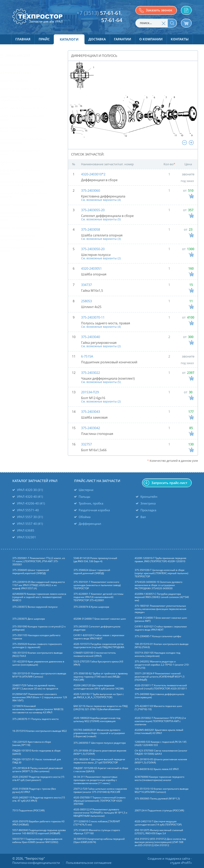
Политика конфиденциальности (36, 863)
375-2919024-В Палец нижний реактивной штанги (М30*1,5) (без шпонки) (38, 770)
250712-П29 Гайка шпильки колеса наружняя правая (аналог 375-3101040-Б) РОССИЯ (100, 790)
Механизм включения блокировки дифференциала (33, 141)
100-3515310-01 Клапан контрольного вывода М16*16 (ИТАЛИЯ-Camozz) (39, 675)
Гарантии (123, 39)
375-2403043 (91, 412)
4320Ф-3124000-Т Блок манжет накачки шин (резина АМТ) (161, 619)
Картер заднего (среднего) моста (32, 108)
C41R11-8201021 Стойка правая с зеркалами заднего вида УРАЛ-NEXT (161, 628)
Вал (143, 517)
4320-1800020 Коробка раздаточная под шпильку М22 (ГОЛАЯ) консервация (97, 720)
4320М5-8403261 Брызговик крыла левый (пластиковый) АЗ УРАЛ (159, 732)
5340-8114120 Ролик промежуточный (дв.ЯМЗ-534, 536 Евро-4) (95, 560)
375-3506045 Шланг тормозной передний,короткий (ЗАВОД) (31, 572)
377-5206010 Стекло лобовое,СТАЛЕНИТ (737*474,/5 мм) (97, 823)
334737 (86, 285)
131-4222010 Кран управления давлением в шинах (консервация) (38, 663)
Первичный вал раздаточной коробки (30, 152)
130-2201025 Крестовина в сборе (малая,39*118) (32, 744)
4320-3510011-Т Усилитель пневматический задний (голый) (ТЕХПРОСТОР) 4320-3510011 (161, 687)
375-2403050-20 (93, 249)
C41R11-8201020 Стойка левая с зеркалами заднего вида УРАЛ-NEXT (99, 637)
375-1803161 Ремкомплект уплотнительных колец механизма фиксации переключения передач (160, 609)
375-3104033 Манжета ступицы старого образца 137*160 (97, 832)
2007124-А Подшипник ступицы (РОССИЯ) (159, 811)
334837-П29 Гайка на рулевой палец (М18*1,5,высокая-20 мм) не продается (35, 687)
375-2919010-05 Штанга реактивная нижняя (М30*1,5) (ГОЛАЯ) (161, 761)
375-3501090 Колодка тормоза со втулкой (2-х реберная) (39, 628)
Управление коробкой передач (31, 228)
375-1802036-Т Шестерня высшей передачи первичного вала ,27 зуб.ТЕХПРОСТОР (99, 761)
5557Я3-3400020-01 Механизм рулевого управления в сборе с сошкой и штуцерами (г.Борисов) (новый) (99, 733)
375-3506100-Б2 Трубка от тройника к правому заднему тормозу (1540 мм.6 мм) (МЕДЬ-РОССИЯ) (101, 677)
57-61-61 (111, 13)
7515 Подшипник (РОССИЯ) (28, 811)
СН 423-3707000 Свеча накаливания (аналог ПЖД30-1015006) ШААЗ (161, 752)
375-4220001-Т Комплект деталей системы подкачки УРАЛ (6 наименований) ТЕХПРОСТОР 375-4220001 (98, 597)
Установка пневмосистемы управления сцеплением (28, 238)
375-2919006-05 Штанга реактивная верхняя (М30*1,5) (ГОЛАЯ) (100, 752)
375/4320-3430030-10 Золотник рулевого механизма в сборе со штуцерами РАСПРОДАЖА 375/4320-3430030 (158, 585)
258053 (86, 301)
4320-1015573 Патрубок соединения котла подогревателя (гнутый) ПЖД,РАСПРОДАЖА (99, 646)
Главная (23, 39)
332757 (86, 444)
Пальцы (84, 497)
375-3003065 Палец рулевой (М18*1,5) (157, 799)
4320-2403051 (91, 268)
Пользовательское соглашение (89, 863)
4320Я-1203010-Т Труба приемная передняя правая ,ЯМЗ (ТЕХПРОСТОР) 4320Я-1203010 (160, 560)
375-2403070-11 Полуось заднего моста (35, 719)
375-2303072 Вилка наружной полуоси (35, 607)
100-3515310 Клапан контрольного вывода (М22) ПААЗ (37, 654)
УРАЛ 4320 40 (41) (30, 497)
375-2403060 (91, 191)
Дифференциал (90, 524)
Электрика (148, 503)
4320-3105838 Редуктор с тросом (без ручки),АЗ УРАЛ (34, 790)
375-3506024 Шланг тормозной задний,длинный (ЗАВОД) (92, 572)
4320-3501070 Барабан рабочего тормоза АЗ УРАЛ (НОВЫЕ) (38, 823)
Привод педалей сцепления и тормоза (30, 172)
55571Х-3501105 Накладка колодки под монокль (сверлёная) (157, 654)
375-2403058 (91, 229)
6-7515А (87, 356)
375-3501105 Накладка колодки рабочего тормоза (36, 637)
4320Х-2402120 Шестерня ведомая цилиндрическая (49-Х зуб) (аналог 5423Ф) (99, 687)
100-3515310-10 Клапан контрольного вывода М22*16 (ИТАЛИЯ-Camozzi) (162, 790)
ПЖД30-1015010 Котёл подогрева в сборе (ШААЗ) (36, 752)
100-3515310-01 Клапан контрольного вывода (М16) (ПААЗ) (162, 646)
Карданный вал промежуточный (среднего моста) (32, 98)
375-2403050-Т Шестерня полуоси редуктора (100, 743)
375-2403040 (91, 337)
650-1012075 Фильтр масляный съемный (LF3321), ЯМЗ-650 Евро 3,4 (159, 832)
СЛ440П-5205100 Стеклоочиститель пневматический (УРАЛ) (95, 654)
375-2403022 (91, 373)
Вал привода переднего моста (30, 65)
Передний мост (20, 162)
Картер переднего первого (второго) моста (28, 129)
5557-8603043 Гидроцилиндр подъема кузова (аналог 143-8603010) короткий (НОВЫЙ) (39, 832)
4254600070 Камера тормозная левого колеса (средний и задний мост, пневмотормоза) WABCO (39, 597)
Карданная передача (24, 81)
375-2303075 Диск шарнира (29, 619)
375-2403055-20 (93, 210)
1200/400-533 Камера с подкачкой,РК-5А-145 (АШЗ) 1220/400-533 (161, 744)
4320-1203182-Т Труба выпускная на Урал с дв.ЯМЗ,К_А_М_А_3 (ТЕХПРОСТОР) (99, 696)
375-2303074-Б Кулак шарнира (91, 607)
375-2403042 (91, 428)
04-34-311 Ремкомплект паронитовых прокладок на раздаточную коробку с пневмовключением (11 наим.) (95, 780)
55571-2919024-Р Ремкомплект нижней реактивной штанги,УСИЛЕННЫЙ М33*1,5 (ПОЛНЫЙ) (160, 677)
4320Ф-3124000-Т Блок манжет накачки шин (100, 619)
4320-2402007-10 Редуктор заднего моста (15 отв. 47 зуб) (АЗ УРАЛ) (39, 799)
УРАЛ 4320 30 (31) (30, 490)
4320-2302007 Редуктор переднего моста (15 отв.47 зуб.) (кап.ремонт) (38, 779)
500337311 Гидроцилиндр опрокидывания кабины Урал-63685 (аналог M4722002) (37, 841)
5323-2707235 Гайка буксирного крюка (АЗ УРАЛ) (98, 663)
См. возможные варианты (101, 200)
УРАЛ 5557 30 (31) (30, 517)
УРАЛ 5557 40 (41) (30, 524)
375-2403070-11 (93, 317)
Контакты (180, 39)
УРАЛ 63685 (26, 530)
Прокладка (148, 510)
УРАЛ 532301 (26, 537)
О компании (151, 39)
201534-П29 (90, 392)
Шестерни (86, 490)
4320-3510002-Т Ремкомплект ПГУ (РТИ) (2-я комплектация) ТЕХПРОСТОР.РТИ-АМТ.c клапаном (160, 721)
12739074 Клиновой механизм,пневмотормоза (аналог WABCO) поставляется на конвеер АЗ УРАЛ (38, 709)
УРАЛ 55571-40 (28, 510)
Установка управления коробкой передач (32, 249)
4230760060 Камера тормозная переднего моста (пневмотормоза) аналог (159, 779)
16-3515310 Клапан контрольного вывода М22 (40, 731)
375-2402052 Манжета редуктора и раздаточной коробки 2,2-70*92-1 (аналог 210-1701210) (162, 665)
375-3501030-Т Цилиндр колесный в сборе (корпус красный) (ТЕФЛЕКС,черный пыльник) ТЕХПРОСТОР (161, 573)
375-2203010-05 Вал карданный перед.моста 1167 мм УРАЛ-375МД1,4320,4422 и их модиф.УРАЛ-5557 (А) (39, 585)
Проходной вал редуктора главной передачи (33, 195)
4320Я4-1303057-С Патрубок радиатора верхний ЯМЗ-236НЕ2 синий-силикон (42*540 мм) (162, 597)
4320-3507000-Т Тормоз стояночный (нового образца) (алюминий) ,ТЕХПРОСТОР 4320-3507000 (100, 801)
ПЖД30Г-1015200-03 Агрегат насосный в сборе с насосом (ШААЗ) (101, 770)
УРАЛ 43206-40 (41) (31, 503)
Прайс (44, 39)
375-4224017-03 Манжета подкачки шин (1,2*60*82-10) (158, 708)
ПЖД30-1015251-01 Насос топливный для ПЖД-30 (37, 761)
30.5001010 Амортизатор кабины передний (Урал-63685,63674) (99, 841)
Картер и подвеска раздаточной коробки (32, 118)
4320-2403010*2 (93, 174)
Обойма (85, 517)
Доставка (97, 39)
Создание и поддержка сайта (169, 858)
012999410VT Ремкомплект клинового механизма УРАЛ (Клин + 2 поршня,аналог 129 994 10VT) (40, 697)
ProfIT (186, 863)
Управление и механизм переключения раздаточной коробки (29, 216)
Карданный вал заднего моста (30, 89)
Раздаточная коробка (94, 510)
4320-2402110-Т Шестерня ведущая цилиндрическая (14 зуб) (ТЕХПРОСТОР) (158, 823)
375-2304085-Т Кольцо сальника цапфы (158, 636)
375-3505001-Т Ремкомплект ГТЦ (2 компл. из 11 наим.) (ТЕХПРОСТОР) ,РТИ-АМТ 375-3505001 (39, 561)
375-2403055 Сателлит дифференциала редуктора (97, 628)
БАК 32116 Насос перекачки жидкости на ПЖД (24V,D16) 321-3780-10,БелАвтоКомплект (101, 708)
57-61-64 (112, 20)
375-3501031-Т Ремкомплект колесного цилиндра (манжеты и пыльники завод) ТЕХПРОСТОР (97, 585)
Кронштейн (149, 497)
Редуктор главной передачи (29, 205)
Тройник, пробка (91, 503)
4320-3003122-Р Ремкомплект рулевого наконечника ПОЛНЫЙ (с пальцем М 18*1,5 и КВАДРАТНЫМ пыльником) (100, 813)
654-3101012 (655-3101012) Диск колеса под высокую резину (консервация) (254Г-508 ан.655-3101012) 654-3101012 (160, 842)
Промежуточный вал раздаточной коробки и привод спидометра (33, 183)
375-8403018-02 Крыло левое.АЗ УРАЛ (157, 769)
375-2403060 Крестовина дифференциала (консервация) (159, 696)
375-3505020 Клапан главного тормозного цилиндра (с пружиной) (37, 646)
